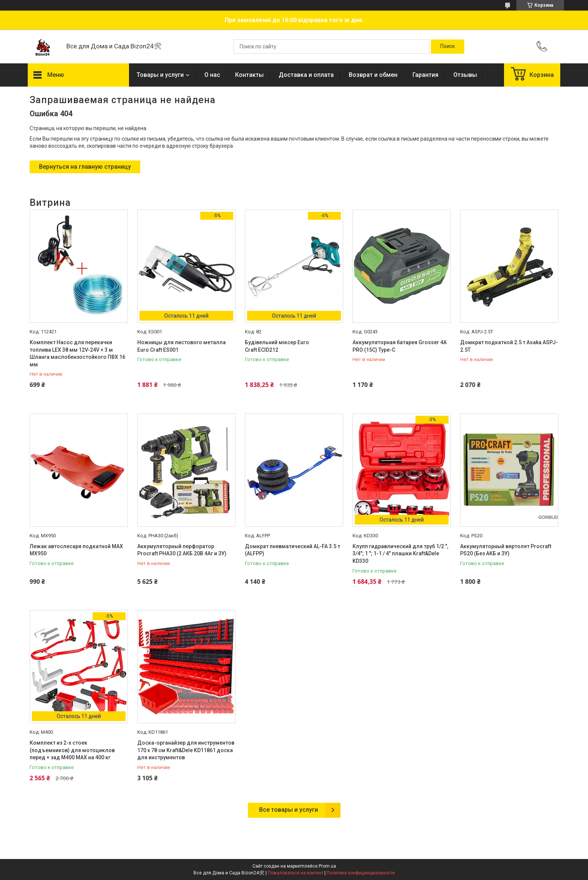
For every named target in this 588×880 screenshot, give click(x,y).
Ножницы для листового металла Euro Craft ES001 (181, 346)
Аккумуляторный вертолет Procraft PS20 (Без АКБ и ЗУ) (506, 550)
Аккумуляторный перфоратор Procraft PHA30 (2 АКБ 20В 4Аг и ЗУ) (182, 550)
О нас (212, 75)
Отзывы (465, 75)
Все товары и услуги (289, 810)
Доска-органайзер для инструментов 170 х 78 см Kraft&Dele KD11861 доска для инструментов (186, 750)
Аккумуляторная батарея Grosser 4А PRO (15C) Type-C (400, 346)
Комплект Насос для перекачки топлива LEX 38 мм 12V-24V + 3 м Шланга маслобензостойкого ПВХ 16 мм (77, 353)
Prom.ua (327, 866)
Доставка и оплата (306, 75)
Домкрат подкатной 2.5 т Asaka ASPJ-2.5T (509, 346)
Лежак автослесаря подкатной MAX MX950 (76, 550)
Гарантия (425, 75)
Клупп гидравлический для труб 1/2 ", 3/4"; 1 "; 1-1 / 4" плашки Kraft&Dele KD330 (400, 554)
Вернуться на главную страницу (85, 167)
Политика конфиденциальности (361, 873)
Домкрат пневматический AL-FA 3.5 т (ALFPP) (292, 550)
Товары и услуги (160, 75)
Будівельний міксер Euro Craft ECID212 (277, 346)
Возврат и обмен (373, 75)
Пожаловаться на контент (295, 873)
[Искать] (448, 46)
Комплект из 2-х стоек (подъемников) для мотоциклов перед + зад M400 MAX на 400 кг (72, 750)
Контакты (249, 75)
